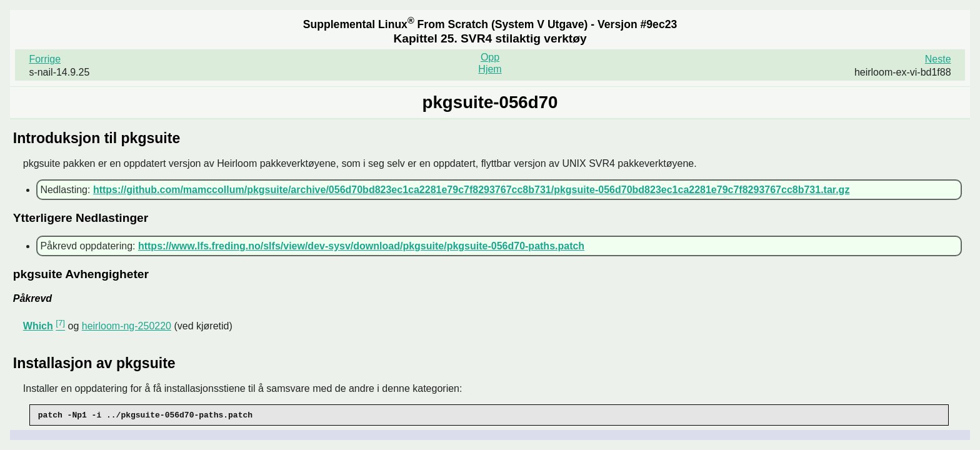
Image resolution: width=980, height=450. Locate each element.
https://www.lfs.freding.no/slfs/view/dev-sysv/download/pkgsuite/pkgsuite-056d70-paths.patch (361, 246)
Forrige (45, 59)
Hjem (490, 69)
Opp (490, 57)
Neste (938, 59)
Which (38, 326)
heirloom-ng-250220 (127, 326)
